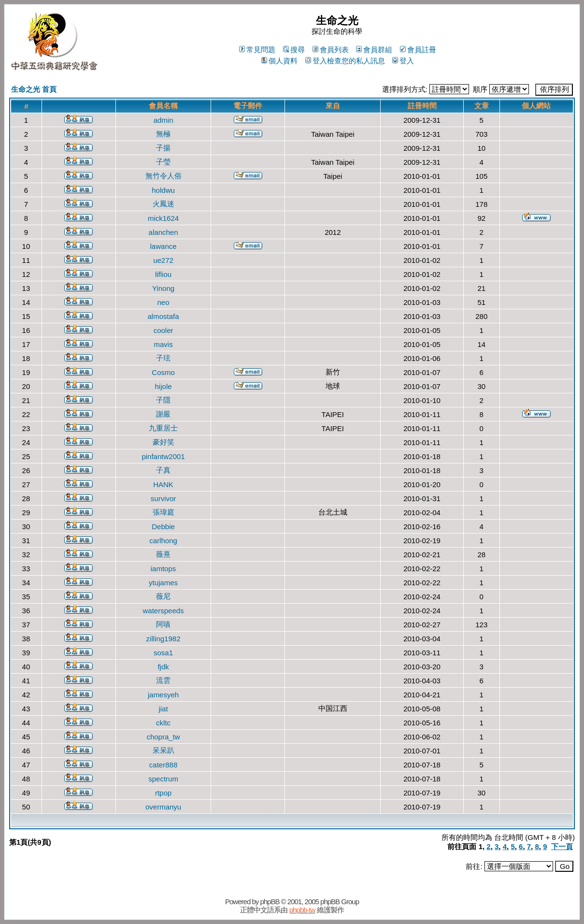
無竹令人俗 (164, 176)
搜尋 (294, 50)
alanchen (164, 232)
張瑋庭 (164, 512)
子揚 (163, 148)
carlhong (163, 541)
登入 (403, 61)
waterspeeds (164, 611)
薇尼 (163, 596)
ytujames (163, 583)
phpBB (270, 902)
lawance (164, 246)
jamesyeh (163, 695)
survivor (164, 498)
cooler (164, 330)
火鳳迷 (164, 204)
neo (164, 302)
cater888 (163, 765)
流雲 (163, 680)
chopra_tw (163, 737)
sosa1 (163, 653)
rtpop (163, 793)
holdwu (163, 190)
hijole (164, 386)
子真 (163, 470)
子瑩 (163, 162)
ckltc (163, 723)
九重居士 (163, 428)
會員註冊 (418, 50)
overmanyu (163, 807)
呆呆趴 (164, 750)
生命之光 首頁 (34, 89)
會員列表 (331, 50)
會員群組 (374, 50)
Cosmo (163, 372)
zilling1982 (164, 639)
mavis (163, 344)
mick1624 (163, 218)
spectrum (163, 779)
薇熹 (163, 554)
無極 (163, 134)
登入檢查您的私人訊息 (345, 61)
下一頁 (562, 846)
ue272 (163, 260)
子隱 (163, 400)
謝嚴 (163, 414)
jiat (163, 709)
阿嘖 (163, 624)
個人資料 (279, 61)
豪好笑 (164, 442)
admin (164, 120)
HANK (163, 484)
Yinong (163, 288)
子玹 (163, 358)
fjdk (163, 667)
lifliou (163, 274)
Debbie (163, 527)
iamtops (164, 569)
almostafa (164, 316)
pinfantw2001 (163, 456)
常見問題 (257, 50)
